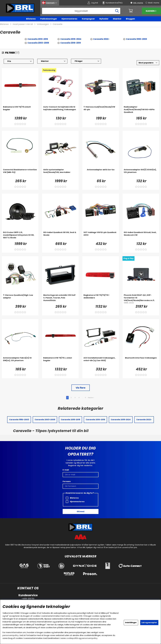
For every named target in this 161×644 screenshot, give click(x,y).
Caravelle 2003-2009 (38, 43)
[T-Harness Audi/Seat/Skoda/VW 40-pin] (101, 111)
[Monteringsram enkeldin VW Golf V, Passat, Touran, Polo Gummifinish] (60, 299)
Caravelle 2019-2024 (71, 39)
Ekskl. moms (154, 3)
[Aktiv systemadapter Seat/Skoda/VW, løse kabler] (60, 173)
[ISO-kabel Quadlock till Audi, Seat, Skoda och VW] (141, 236)
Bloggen (130, 19)
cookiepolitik (77, 616)
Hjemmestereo (69, 19)
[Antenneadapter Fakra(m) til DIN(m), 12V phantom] (20, 362)
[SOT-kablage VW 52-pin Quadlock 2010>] (101, 236)
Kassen (151, 11)
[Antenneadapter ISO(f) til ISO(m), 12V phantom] (141, 173)
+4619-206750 (28, 599)
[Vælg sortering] (148, 63)
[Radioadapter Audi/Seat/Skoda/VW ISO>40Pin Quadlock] (141, 111)
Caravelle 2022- (101, 39)
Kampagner (88, 19)
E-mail (66, 470)
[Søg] (81, 11)
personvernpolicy (11, 635)
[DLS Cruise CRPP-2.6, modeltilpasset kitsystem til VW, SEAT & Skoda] (20, 236)
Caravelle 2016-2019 (71, 43)
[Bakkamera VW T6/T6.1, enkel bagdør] (60, 362)
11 (85, 398)
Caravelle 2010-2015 (38, 39)
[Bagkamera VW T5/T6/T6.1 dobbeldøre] (101, 299)
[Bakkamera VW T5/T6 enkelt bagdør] (20, 111)
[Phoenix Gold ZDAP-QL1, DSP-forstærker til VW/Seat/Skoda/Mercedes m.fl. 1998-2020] (141, 299)
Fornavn (67, 481)
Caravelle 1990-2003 (137, 39)
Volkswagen (43, 24)
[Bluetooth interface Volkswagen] (141, 362)
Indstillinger (131, 622)
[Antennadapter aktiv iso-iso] (101, 173)
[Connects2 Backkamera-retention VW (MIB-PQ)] (20, 173)
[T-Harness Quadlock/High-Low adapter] (20, 299)
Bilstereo (31, 19)
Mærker (117, 19)
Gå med (80, 511)
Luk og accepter (149, 622)
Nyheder (104, 19)
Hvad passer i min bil (23, 24)
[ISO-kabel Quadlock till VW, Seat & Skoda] (60, 236)
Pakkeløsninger (49, 19)
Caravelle (58, 24)
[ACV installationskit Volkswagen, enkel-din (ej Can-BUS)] (101, 362)
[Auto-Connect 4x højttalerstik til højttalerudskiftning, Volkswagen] (60, 111)
